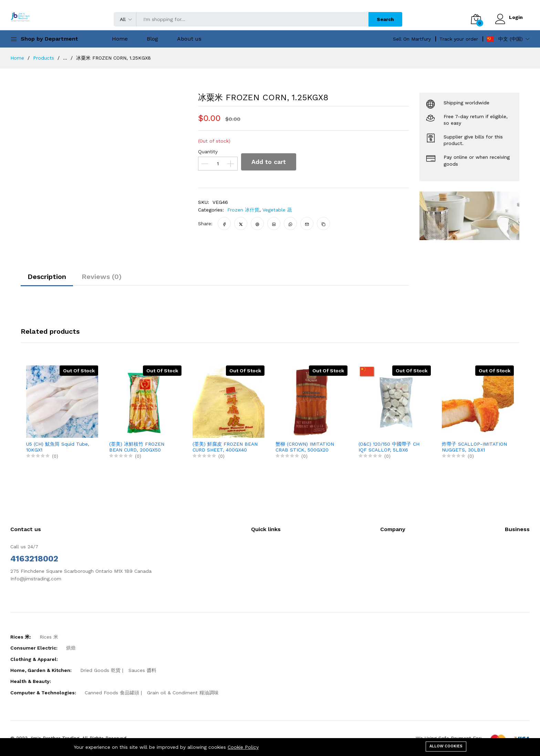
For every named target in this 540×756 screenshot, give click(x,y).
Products (44, 58)
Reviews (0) (102, 277)
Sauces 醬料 (142, 670)
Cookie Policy (243, 747)
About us (189, 39)
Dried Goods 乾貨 (100, 670)
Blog (152, 39)
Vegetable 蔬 (277, 210)
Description (47, 277)
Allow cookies (446, 746)
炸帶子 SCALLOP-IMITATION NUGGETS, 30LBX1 (474, 447)
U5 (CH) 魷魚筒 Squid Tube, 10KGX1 (58, 447)
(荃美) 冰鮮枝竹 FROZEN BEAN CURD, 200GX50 (137, 447)
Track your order (459, 39)
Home (120, 39)
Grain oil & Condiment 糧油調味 (183, 693)
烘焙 (71, 648)
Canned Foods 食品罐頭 (112, 693)
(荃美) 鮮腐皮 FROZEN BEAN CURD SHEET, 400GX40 (225, 447)
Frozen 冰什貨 (243, 210)
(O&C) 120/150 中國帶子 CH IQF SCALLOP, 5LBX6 (389, 447)
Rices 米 (49, 637)
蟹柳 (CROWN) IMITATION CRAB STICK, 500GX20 (305, 447)
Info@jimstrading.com (36, 579)
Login (516, 17)
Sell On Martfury (412, 39)
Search (385, 19)
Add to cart (269, 162)
